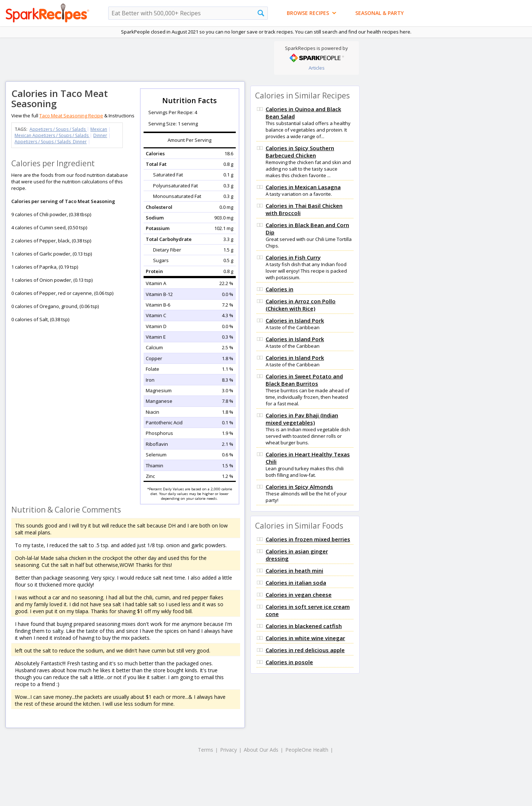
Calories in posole (289, 662)
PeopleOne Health (307, 750)
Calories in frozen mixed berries (308, 539)
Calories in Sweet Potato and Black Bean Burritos (304, 380)
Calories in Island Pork (295, 320)
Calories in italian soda (296, 583)
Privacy (228, 750)
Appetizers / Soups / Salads (58, 129)
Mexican (99, 129)
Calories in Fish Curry (293, 257)
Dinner (100, 135)
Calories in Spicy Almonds (299, 487)
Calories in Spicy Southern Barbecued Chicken (300, 152)
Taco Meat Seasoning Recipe (71, 116)
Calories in (279, 289)
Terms (206, 750)
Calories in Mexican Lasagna (303, 187)
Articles (317, 68)
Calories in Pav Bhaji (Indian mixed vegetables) (302, 419)
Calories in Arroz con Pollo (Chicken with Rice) (301, 305)
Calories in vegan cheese (299, 595)
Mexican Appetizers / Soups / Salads (52, 135)
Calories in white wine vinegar (305, 638)
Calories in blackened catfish (304, 626)
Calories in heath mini (294, 571)
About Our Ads (261, 750)
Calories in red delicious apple (305, 650)
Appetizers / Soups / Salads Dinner (51, 142)
